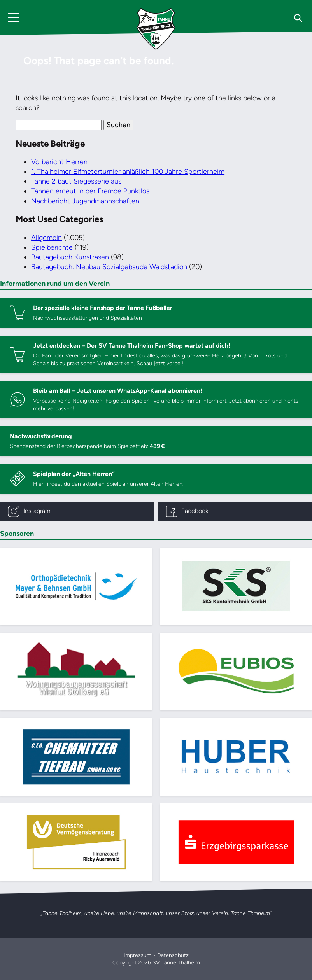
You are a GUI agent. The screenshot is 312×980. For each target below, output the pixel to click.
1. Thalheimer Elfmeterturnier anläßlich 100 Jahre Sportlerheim (128, 171)
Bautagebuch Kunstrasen (70, 257)
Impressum (138, 955)
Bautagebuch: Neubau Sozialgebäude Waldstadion (109, 267)
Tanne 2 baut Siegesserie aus (76, 181)
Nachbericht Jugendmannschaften (85, 201)
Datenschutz (173, 955)
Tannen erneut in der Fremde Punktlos (90, 191)
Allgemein (46, 238)
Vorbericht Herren (59, 162)
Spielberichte (52, 247)
